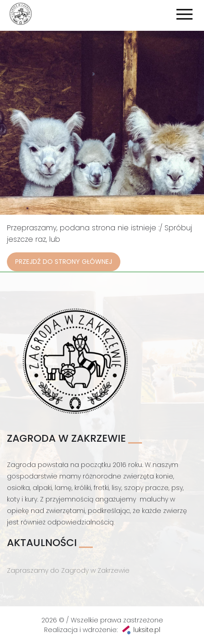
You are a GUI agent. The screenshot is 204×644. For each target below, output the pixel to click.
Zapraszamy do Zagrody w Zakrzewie (68, 570)
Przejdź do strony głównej (64, 262)
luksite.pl (147, 630)
